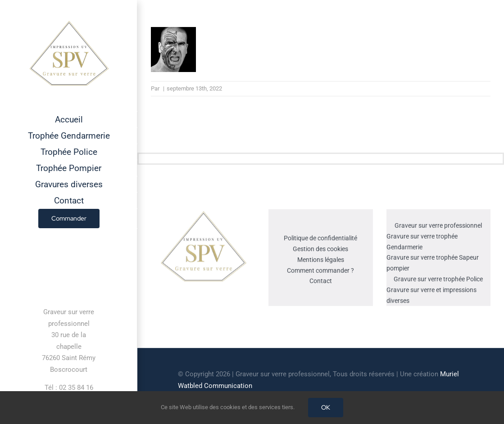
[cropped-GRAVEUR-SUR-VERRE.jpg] (203, 214)
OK (326, 407)
